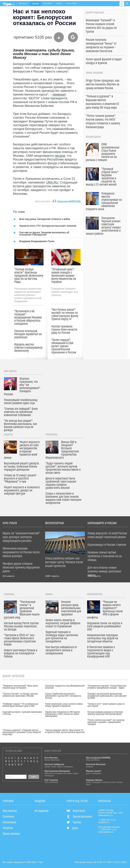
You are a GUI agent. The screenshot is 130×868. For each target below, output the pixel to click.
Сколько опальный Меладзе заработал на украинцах (28, 334)
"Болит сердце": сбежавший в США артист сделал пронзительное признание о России (64, 346)
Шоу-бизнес (23, 4)
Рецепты (59, 4)
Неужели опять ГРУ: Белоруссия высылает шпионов (48, 226)
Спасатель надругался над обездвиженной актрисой (65, 687)
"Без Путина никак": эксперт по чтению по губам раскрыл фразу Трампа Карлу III (65, 314)
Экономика (47, 4)
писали (60, 156)
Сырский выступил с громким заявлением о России (22, 713)
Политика (35, 4)
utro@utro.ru (104, 822)
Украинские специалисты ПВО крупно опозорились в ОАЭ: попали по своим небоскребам (63, 714)
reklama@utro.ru (106, 832)
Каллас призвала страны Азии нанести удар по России (64, 330)
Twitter (74, 823)
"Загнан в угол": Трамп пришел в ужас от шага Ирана (106, 705)
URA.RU (52, 182)
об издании (41, 811)
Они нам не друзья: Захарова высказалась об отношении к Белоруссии (44, 233)
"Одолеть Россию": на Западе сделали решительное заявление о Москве (20, 695)
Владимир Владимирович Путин (37, 241)
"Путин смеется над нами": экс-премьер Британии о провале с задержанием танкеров (106, 722)
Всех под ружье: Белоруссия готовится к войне (45, 219)
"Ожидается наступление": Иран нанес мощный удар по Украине (20, 687)
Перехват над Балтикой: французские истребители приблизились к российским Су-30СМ (107, 696)
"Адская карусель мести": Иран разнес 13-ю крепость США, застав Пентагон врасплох (65, 731)
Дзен (72, 828)
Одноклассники (79, 817)
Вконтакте (76, 811)
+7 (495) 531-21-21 (107, 820)
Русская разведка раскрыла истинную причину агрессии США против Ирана (105, 713)
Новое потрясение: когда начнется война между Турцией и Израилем (64, 705)
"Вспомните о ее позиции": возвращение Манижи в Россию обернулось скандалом (28, 318)
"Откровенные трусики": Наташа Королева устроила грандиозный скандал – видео (107, 687)
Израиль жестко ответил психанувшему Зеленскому (28, 348)
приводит (59, 94)
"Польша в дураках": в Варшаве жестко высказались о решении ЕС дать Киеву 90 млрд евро (22, 732)
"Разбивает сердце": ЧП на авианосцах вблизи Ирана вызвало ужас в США (20, 705)
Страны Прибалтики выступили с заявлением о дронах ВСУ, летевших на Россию (63, 696)
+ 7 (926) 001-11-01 (107, 829)
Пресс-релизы (72, 4)
